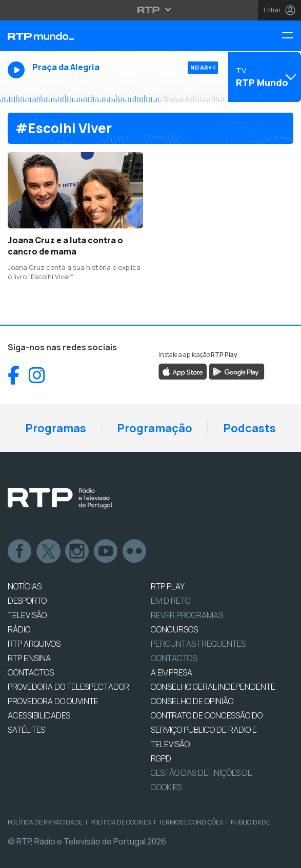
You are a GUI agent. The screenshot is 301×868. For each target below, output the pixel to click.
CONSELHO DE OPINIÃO (192, 701)
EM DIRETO (170, 601)
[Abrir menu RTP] (150, 10)
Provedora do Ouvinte (53, 701)
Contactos (174, 658)
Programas (56, 428)
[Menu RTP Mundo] (291, 36)
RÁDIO (19, 629)
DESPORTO (27, 601)
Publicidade (250, 822)
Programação (155, 428)
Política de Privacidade (45, 822)
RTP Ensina (29, 658)
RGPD (161, 758)
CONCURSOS (174, 629)
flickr (135, 552)
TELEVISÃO (27, 615)
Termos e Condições (191, 822)
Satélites (26, 730)
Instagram (77, 552)
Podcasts (249, 428)
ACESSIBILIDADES (39, 715)
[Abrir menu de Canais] (263, 77)
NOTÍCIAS (25, 586)
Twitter (49, 552)
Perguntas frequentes (198, 644)
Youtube (106, 552)
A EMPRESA (172, 672)
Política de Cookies (121, 822)
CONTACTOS (31, 672)
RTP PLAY (168, 586)
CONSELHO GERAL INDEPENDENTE (213, 687)
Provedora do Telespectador (68, 687)
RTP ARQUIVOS (34, 644)
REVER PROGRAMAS (187, 615)
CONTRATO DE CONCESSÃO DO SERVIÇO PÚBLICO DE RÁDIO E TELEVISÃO (207, 730)
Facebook (20, 552)
